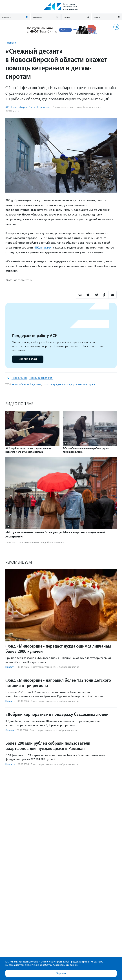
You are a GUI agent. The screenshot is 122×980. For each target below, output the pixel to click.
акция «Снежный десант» (26, 384)
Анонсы (10, 730)
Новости (11, 43)
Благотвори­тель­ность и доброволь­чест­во (77, 107)
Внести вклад (28, 359)
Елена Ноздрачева (39, 107)
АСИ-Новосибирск (16, 107)
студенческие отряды (84, 384)
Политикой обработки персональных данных (52, 965)
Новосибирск (19, 378)
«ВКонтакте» (43, 248)
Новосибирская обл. (41, 378)
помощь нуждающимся (56, 384)
